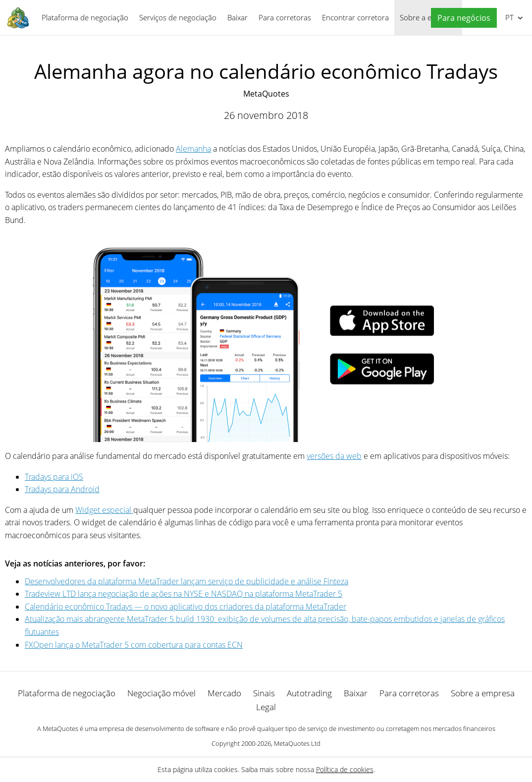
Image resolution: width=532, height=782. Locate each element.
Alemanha (193, 149)
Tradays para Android (62, 489)
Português (508, 17)
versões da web (334, 456)
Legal (266, 707)
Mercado (224, 693)
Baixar (238, 17)
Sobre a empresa (483, 693)
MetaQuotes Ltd (297, 743)
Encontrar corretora (355, 17)
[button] (461, 18)
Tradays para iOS (54, 477)
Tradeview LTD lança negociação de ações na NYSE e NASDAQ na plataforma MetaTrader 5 (184, 594)
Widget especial (104, 510)
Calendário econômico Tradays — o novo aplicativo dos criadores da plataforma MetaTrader (186, 607)
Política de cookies (345, 769)
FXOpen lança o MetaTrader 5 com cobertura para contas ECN (134, 645)
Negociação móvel (161, 693)
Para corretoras (285, 17)
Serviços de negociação (178, 17)
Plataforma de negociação (85, 17)
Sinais (264, 693)
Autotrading (309, 693)
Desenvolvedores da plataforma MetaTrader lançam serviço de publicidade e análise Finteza (186, 581)
